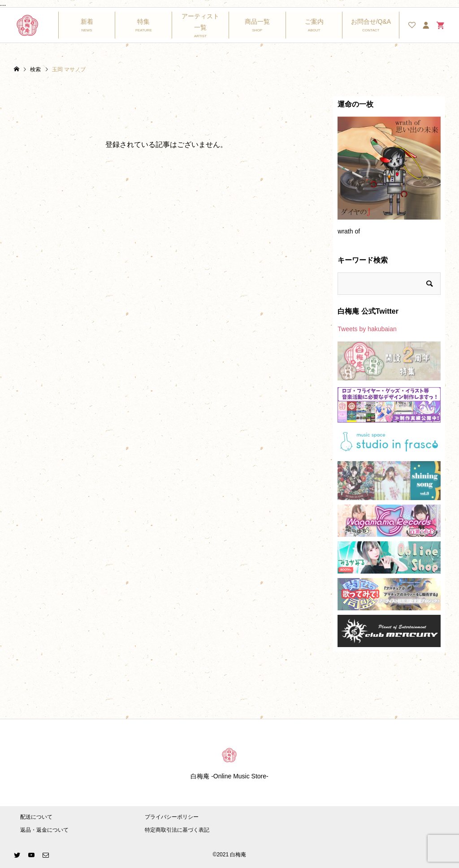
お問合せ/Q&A (371, 22)
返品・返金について (44, 830)
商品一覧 (257, 22)
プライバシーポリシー (172, 817)
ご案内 (314, 22)
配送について (36, 817)
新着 (87, 22)
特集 (143, 22)
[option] (389, 180)
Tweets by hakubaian (367, 329)
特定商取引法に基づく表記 (177, 830)
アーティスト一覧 (200, 22)
